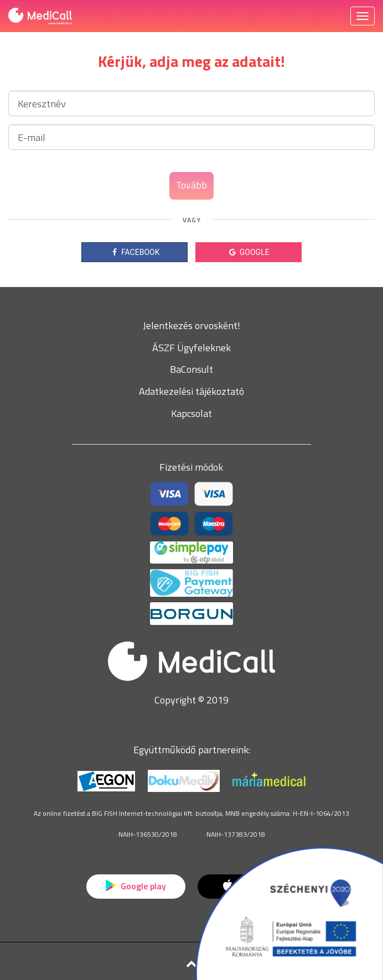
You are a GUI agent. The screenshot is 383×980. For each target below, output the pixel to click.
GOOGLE (248, 252)
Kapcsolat (191, 413)
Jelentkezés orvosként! (191, 325)
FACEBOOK (135, 252)
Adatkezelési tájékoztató (191, 391)
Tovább (191, 185)
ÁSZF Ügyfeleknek (191, 348)
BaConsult (191, 369)
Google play (136, 886)
